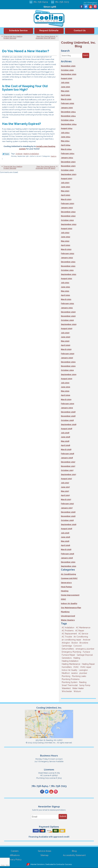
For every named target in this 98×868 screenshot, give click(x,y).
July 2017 (65, 483)
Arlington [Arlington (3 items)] (66, 643)
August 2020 (67, 328)
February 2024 (68, 154)
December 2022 (68, 212)
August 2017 (66, 479)
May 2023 (65, 191)
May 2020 (65, 341)
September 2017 (69, 474)
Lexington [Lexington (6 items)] (83, 670)
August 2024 (67, 128)
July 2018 (65, 433)
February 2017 (67, 504)
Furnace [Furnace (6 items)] (86, 652)
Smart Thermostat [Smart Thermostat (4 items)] (70, 685)
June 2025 (65, 87)
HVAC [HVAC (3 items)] (76, 667)
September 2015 (69, 566)
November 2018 (68, 416)
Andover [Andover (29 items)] (87, 640)
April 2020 (66, 345)
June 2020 (66, 337)
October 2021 (67, 270)
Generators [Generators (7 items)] (67, 658)
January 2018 (67, 458)
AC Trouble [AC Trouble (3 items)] (67, 637)
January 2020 (67, 358)
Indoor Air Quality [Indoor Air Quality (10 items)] (70, 670)
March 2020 (66, 349)
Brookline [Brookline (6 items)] (84, 643)
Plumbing (65, 612)
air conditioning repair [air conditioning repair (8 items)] (71, 640)
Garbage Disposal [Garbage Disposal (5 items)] (85, 655)
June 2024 (66, 137)
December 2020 (68, 312)
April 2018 (65, 445)
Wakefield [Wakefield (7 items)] (66, 688)
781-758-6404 (40, 2)
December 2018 (68, 412)
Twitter (86, 7)
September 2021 (69, 274)
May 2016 (65, 541)
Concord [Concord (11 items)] (77, 646)
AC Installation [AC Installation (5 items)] (68, 628)
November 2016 (68, 516)
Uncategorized (68, 616)
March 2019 (66, 399)
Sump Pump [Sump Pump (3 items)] (85, 685)
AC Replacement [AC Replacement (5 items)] (69, 634)
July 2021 (65, 283)
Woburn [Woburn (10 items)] (77, 691)
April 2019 (65, 395)
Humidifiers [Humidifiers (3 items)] (67, 667)
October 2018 (67, 420)
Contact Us (80, 31)
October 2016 (67, 520)
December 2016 (68, 512)
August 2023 (67, 179)
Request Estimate (49, 31)
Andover (19, 154)
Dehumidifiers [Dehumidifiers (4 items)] (68, 649)
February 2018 (67, 454)
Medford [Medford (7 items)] (66, 673)
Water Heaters (68, 620)
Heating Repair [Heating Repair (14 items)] (88, 664)
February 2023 (67, 204)
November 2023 (68, 166)
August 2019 (67, 379)
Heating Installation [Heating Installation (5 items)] (70, 661)
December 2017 (68, 462)
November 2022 (68, 216)
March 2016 (66, 549)
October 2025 (67, 70)
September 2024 (69, 124)
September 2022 (69, 224)
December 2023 (68, 162)
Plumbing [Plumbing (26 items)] (66, 676)
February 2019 (67, 404)
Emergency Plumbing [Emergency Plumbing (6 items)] (71, 652)
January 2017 (67, 508)
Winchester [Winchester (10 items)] (67, 691)
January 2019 (67, 408)
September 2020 (69, 324)
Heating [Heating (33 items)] (77, 658)
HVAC (63, 599)
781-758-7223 (62, 2)
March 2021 (66, 299)
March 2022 (66, 249)
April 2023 (65, 195)
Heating (54, 157)
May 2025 (65, 91)
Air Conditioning (68, 574)
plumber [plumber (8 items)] (83, 673)
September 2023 (69, 174)
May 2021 (65, 291)
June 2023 (65, 187)
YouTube (90, 7)
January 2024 (67, 158)
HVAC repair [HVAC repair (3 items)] (86, 667)
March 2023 (66, 199)
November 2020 (68, 316)
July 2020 (65, 333)
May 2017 (65, 491)
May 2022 (65, 241)
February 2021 (67, 303)
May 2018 (65, 441)
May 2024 (65, 141)
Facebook (81, 7)
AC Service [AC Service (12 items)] (83, 634)
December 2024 (68, 112)
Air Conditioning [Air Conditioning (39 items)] (81, 637)
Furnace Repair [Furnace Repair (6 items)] (68, 655)
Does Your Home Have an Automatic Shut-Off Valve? (46, 37)
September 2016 (69, 524)
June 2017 (65, 487)
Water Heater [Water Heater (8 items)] (78, 688)
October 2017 (67, 470)
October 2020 (67, 320)
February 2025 (67, 103)
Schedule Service (18, 31)
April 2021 (65, 295)
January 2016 (67, 558)
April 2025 (65, 95)
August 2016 (67, 529)
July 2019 (65, 383)
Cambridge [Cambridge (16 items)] (67, 646)
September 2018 (69, 424)
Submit (63, 816)
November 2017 (68, 466)
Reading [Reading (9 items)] (83, 682)
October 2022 (67, 220)
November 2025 (68, 66)
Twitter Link (6, 154)
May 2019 (65, 391)
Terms (7, 865)
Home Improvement (70, 595)
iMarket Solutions (37, 864)
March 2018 (66, 449)
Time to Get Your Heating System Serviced (13, 37)
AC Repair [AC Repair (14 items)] (80, 631)
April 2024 (66, 145)
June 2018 (65, 437)
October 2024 (67, 120)
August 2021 (67, 278)
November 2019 (68, 366)
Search (86, 55)
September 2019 (69, 374)
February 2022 (68, 253)
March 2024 (66, 149)
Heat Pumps (66, 587)
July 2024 (65, 133)
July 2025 (65, 83)
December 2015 (68, 562)
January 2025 (67, 108)
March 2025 (66, 99)
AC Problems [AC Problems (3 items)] (68, 631)
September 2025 (69, 74)
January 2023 (67, 208)
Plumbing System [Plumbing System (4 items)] (70, 682)
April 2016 (65, 545)
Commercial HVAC (69, 578)
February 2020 (68, 354)
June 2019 (65, 387)
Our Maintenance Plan (71, 608)
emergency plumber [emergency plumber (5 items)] (85, 649)
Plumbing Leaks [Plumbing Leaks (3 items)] (79, 676)
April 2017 (65, 495)
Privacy (3, 865)
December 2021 (68, 262)
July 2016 (65, 533)
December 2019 (68, 362)
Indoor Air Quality (69, 603)
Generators (66, 583)
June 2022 (66, 237)
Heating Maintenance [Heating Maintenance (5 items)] (71, 664)
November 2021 (68, 266)
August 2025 (67, 78)
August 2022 (67, 228)
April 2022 (66, 245)
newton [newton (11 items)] (74, 673)
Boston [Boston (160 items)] (75, 643)
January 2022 (67, 258)
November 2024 (68, 116)
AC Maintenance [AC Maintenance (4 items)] (83, 628)
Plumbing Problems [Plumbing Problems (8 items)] (71, 679)
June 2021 (65, 287)
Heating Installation (31, 154)
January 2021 (67, 308)
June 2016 (65, 537)
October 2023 (67, 170)
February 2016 (67, 554)
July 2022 (65, 233)
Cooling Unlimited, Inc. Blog (78, 44)
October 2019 (67, 370)
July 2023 (65, 183)
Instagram (95, 7)
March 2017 (66, 499)
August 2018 (67, 429)
